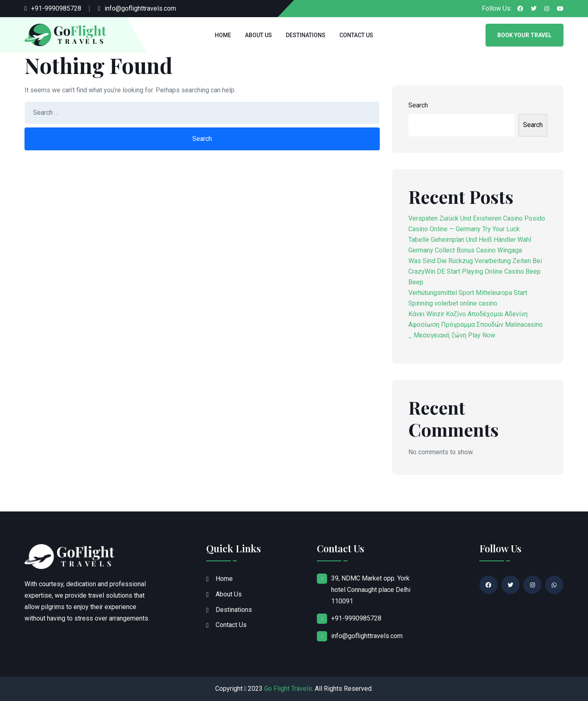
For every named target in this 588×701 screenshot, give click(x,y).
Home (223, 35)
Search (418, 105)
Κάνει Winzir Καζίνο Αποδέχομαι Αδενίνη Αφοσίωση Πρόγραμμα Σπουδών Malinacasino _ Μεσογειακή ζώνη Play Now (476, 325)
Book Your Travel (525, 35)
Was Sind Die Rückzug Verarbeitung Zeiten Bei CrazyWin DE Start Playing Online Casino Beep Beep (475, 271)
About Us (258, 35)
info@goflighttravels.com (140, 8)
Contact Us (356, 35)
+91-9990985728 (56, 8)
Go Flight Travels (288, 689)
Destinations (306, 35)
